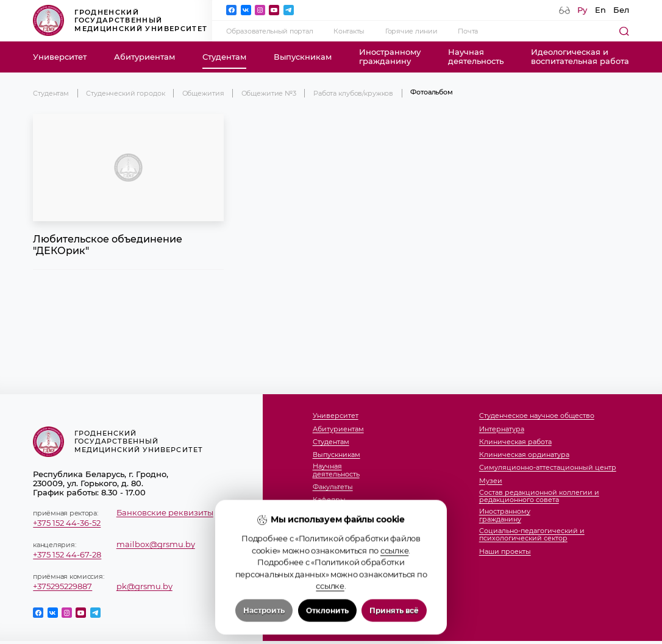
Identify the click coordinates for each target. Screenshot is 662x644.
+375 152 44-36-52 (67, 523)
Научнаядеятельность (476, 57)
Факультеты (333, 487)
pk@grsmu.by (144, 586)
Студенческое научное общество (537, 416)
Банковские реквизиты (165, 513)
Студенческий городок (125, 93)
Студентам (224, 57)
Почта (468, 31)
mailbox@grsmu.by (156, 544)
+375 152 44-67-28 (67, 555)
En (600, 10)
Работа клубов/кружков (353, 93)
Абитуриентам (144, 57)
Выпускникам (303, 57)
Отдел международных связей (367, 539)
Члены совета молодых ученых (367, 526)
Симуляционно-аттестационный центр (548, 467)
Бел (621, 10)
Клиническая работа (515, 442)
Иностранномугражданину (390, 57)
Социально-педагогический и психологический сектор (532, 535)
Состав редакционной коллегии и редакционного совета (539, 496)
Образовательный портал (269, 31)
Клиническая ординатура (524, 455)
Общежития (203, 93)
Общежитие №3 (269, 93)
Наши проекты (505, 551)
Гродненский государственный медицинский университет (120, 20)
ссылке (394, 598)
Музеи (491, 481)
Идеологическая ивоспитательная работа (580, 57)
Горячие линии (411, 31)
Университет (60, 57)
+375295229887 (62, 586)
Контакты (349, 31)
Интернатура (502, 429)
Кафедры (329, 500)
